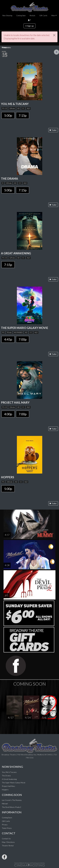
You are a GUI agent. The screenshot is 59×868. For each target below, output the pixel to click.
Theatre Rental (8, 846)
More (53, 16)
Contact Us (6, 839)
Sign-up (30, 26)
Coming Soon (21, 16)
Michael (5, 804)
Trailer (53, 130)
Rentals (32, 16)
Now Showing (7, 16)
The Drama (6, 776)
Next (56, 52)
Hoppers (5, 790)
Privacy (5, 825)
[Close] (54, 35)
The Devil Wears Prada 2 (11, 807)
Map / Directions (8, 842)
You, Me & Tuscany (9, 772)
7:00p (23, 339)
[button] (30, 20)
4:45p (8, 339)
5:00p (8, 115)
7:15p (23, 115)
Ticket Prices (7, 828)
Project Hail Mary (9, 786)
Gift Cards (43, 16)
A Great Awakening (9, 779)
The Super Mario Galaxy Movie (14, 783)
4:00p (8, 414)
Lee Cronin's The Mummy (12, 800)
